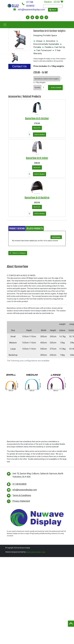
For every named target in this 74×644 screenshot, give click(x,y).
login (44, 552)
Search (53, 10)
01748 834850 (28, 4)
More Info (37, 128)
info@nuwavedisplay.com (29, 9)
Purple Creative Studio (33, 552)
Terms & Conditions (22, 495)
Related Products (35, 229)
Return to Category (18, 253)
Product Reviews (17, 229)
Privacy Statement (21, 501)
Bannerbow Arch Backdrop (37, 198)
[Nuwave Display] (13, 6)
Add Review (56, 237)
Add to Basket (55, 87)
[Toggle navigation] (5, 25)
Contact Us (19, 66)
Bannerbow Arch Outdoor (37, 118)
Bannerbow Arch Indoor (37, 158)
